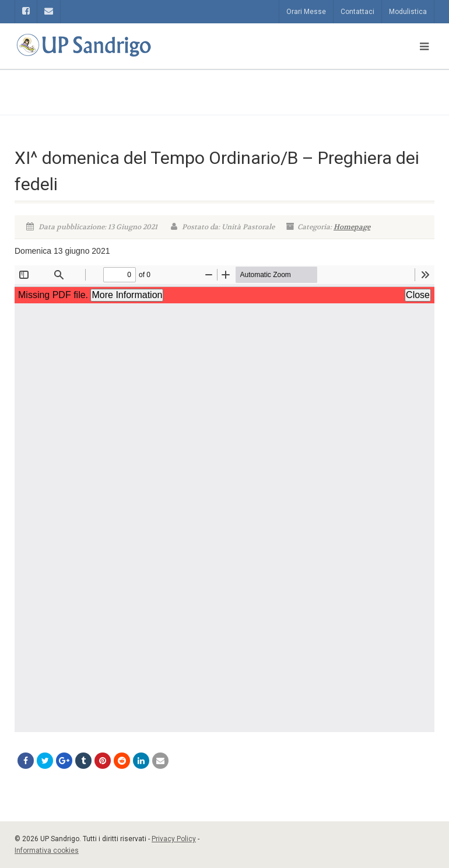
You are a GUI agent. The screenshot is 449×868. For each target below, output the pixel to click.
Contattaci (357, 12)
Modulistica (408, 12)
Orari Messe (306, 12)
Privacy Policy (174, 839)
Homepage (352, 227)
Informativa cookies (47, 850)
